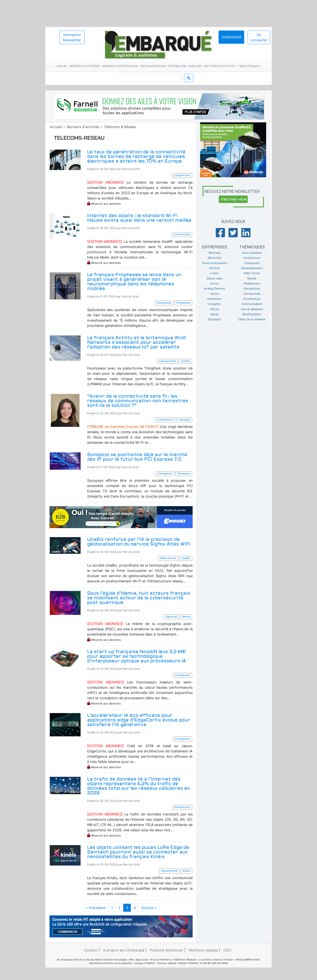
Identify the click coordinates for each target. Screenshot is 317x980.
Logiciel (62, 66)
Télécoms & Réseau (120, 127)
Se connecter (259, 37)
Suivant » (149, 908)
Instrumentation (153, 66)
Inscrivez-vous (234, 199)
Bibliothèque (249, 66)
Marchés (195, 66)
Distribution (177, 66)
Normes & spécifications (120, 66)
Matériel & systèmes (85, 66)
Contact (91, 950)
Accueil (56, 127)
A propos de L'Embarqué (124, 950)
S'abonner (231, 37)
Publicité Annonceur (167, 950)
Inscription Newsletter (72, 37)
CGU (227, 950)
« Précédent (96, 908)
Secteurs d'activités (220, 66)
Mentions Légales (203, 950)
